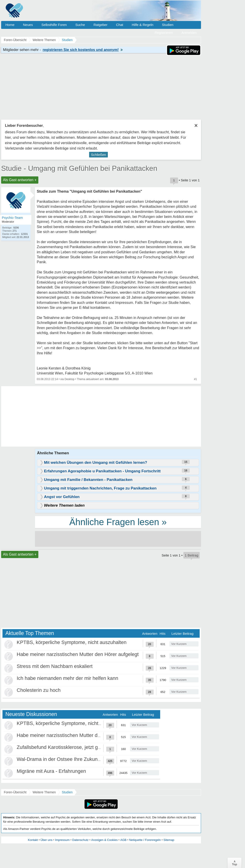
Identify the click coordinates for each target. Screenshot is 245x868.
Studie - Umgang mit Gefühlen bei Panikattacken (79, 168)
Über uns (47, 840)
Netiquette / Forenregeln (145, 840)
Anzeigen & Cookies (104, 840)
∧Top (235, 863)
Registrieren (164, 33)
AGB (123, 840)
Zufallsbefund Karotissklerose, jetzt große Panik (69, 747)
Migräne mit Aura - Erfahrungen (51, 771)
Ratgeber (100, 25)
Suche (80, 25)
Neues (28, 25)
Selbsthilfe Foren (54, 25)
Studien (168, 25)
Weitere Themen (44, 792)
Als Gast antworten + (20, 180)
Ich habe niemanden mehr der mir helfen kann (67, 678)
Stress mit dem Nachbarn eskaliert (55, 666)
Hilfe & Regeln (143, 25)
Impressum (62, 840)
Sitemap (169, 840)
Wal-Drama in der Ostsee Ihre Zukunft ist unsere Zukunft (79, 759)
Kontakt (33, 840)
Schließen (98, 155)
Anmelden (189, 33)
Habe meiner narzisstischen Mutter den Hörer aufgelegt (78, 654)
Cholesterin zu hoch (39, 690)
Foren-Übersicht (15, 792)
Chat (120, 25)
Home (10, 25)
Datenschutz (80, 840)
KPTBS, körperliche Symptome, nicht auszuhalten (72, 642)
